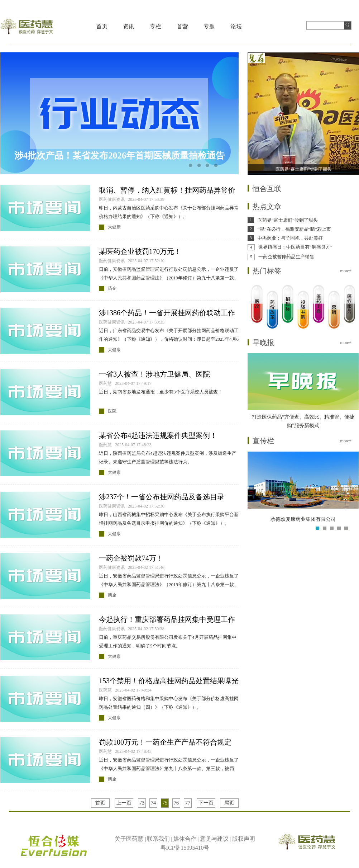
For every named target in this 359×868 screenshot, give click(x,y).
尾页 (229, 803)
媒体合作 (185, 839)
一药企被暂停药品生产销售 (286, 257)
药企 (112, 288)
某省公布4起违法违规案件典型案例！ (158, 435)
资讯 (129, 26)
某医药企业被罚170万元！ (140, 251)
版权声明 (244, 839)
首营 (182, 26)
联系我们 (158, 839)
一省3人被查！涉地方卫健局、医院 (154, 374)
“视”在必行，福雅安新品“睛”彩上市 (294, 229)
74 (153, 803)
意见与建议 (214, 839)
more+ (346, 271)
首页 (102, 26)
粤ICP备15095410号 (185, 848)
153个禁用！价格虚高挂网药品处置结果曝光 (169, 681)
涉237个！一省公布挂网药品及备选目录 (162, 497)
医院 (112, 411)
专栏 (155, 26)
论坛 (236, 26)
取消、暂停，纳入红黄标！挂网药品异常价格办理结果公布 (167, 191)
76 (176, 803)
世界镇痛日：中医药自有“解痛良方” (295, 247)
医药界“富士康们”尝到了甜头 (288, 220)
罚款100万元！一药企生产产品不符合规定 (165, 742)
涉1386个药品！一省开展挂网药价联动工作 (167, 313)
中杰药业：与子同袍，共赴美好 (290, 238)
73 (142, 803)
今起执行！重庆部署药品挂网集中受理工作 (167, 619)
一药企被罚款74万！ (131, 558)
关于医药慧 (129, 839)
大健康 (114, 227)
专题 (209, 26)
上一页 (124, 803)
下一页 (206, 803)
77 (188, 803)
